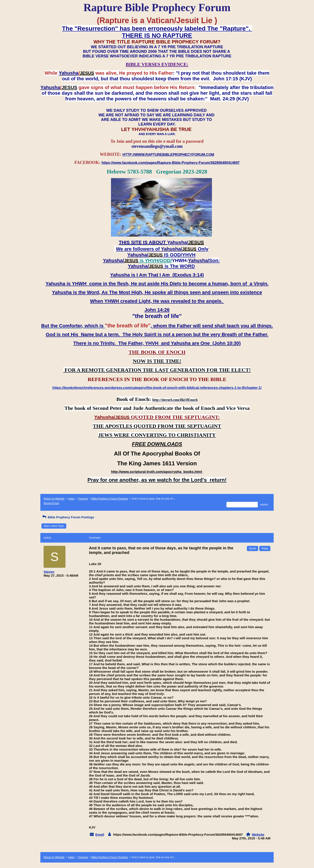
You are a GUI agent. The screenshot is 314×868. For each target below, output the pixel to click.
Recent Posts (51, 503)
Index (71, 499)
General (83, 499)
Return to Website (54, 499)
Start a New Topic (54, 526)
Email (100, 834)
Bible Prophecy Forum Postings (110, 499)
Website (258, 834)
